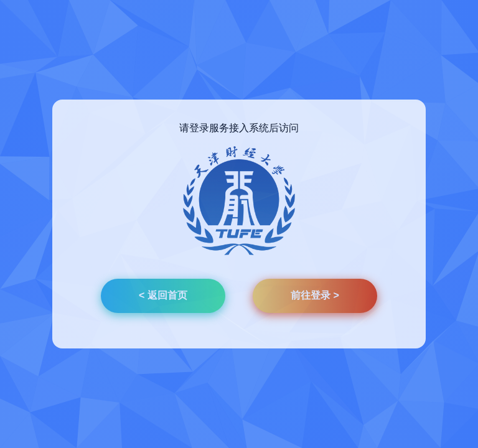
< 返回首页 (163, 295)
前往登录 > (315, 295)
